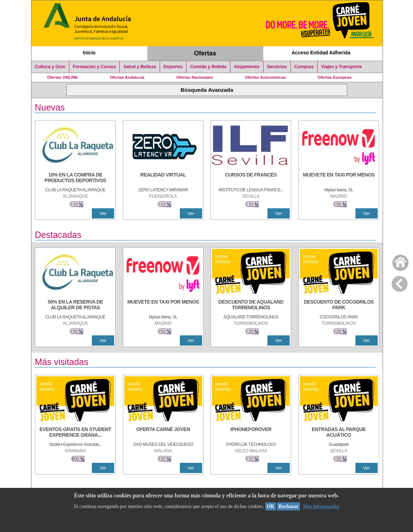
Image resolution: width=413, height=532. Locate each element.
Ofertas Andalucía (127, 77)
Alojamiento (247, 67)
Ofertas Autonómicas (265, 77)
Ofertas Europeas (335, 77)
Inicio (89, 53)
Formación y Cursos (94, 67)
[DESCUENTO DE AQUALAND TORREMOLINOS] (251, 305)
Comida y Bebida (208, 67)
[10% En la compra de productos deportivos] (75, 178)
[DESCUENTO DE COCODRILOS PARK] (339, 305)
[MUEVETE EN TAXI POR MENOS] (339, 178)
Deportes (173, 67)
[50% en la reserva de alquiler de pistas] (75, 305)
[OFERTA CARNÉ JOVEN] (163, 433)
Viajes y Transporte (342, 67)
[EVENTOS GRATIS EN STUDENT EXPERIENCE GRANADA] (75, 433)
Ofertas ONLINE (63, 77)
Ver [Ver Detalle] (103, 213)
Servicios (277, 67)
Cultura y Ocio (50, 67)
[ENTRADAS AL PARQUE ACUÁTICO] (339, 433)
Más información (321, 506)
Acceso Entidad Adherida (321, 53)
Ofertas (205, 53)
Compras (304, 67)
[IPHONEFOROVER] (251, 433)
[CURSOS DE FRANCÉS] (251, 178)
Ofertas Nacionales (195, 77)
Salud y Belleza (140, 67)
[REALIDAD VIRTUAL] (163, 178)
